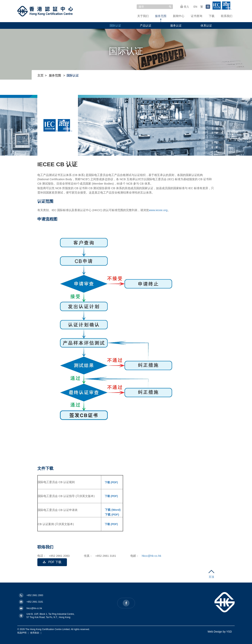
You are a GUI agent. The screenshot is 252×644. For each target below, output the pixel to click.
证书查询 (197, 16)
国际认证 (115, 25)
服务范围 (161, 16)
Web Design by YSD (220, 632)
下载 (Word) (112, 510)
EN (195, 7)
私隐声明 (22, 633)
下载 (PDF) (111, 482)
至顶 (211, 574)
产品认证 (146, 25)
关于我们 (143, 16)
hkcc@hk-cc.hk (152, 556)
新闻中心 (179, 16)
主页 (40, 75)
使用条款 (35, 633)
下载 (212, 16)
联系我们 (227, 16)
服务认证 (176, 25)
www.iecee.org (158, 210)
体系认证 (206, 25)
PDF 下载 (52, 562)
